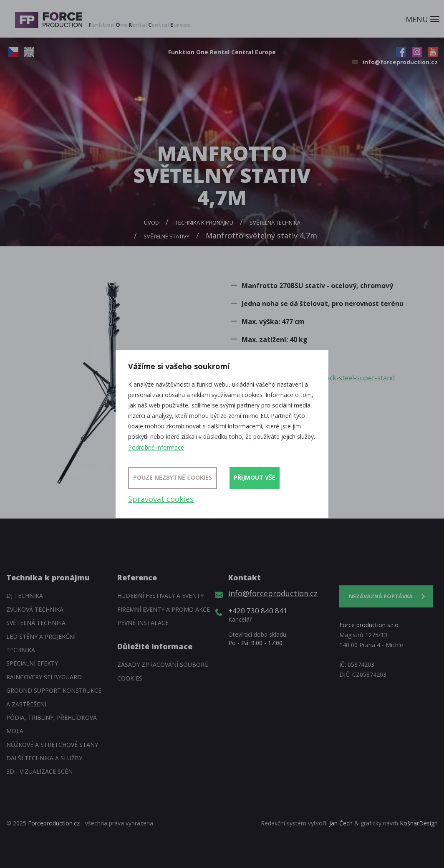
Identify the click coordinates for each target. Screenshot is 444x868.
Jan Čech (341, 823)
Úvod (151, 223)
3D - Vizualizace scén (39, 771)
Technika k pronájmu (204, 223)
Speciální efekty (32, 663)
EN (29, 52)
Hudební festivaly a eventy (160, 596)
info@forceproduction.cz (400, 62)
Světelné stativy (166, 236)
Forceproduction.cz (54, 823)
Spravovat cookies (161, 499)
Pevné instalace (143, 623)
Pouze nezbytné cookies (173, 477)
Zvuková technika (35, 609)
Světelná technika (275, 223)
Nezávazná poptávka (381, 596)
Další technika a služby (44, 758)
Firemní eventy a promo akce (164, 609)
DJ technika (25, 596)
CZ (13, 52)
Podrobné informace (156, 447)
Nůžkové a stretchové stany (52, 745)
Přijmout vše (255, 477)
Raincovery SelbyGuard (44, 677)
